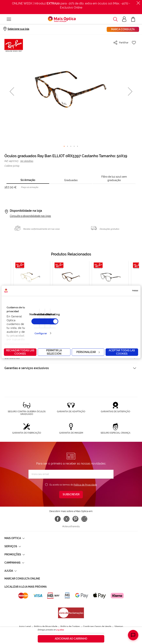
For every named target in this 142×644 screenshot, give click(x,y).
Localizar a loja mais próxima (26, 587)
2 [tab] (46, 323)
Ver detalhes (27, 161)
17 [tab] (90, 323)
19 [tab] (96, 323)
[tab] (28, 180)
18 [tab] (93, 323)
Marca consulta (123, 29)
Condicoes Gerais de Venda (97, 616)
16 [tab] (87, 323)
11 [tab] (72, 323)
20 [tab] (99, 323)
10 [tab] (70, 323)
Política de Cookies (70, 616)
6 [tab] (58, 323)
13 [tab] (78, 323)
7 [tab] (61, 323)
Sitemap (119, 616)
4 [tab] (52, 323)
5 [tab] (55, 323)
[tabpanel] (71, 289)
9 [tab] (67, 323)
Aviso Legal (25, 616)
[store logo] (62, 19)
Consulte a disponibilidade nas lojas (30, 216)
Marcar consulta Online (22, 579)
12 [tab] (75, 323)
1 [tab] (43, 323)
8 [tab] (64, 323)
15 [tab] (84, 323)
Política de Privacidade (85, 485)
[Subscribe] (71, 495)
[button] (12, 91)
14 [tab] (81, 323)
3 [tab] (49, 323)
